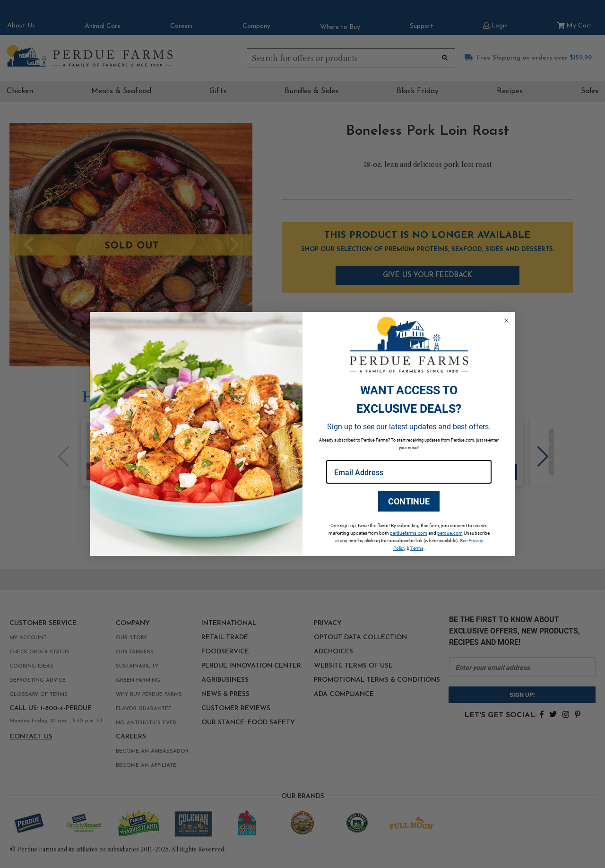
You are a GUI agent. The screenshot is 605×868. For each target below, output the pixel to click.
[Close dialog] (507, 321)
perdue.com (450, 533)
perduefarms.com (409, 533)
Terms (417, 548)
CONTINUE (409, 501)
